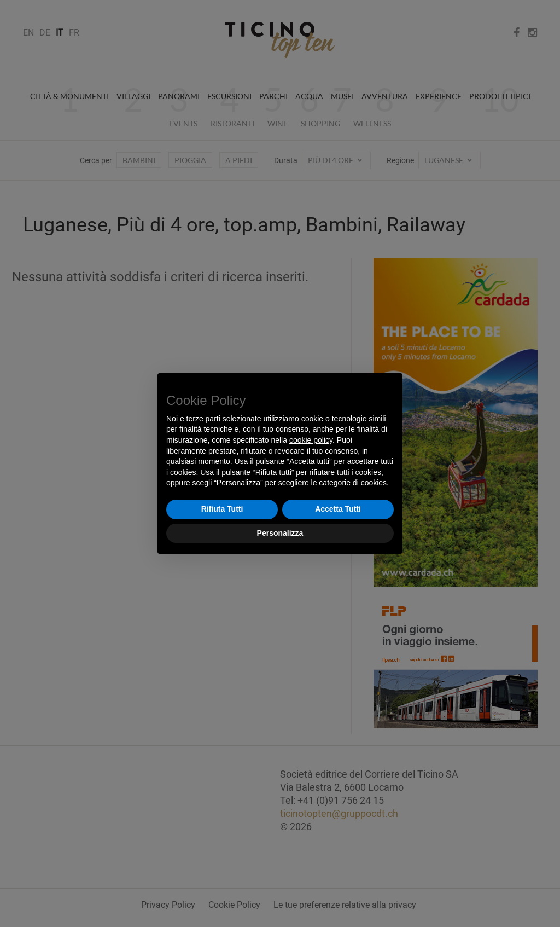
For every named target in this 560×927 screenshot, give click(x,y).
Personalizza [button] (280, 533)
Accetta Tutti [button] (338, 509)
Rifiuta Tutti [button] (222, 509)
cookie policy (311, 440)
